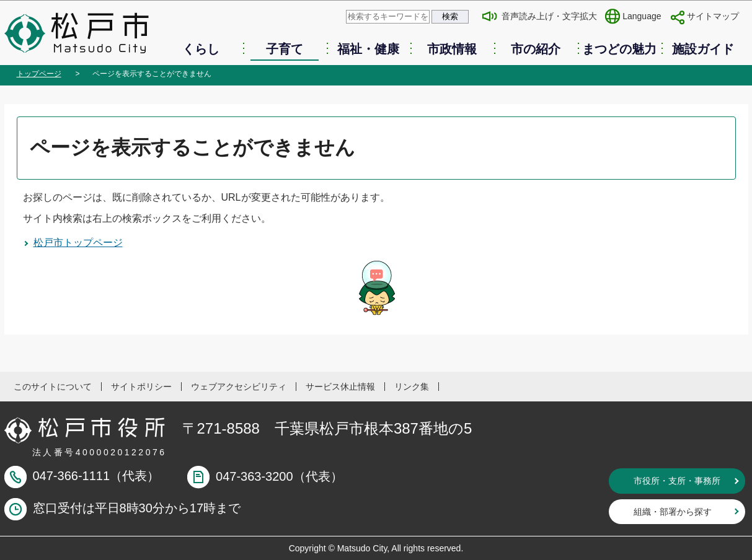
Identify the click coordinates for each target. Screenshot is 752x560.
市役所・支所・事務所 (677, 481)
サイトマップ (713, 16)
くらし (201, 49)
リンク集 (412, 387)
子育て (285, 49)
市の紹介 (536, 49)
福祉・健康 (368, 49)
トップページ (39, 74)
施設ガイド (703, 49)
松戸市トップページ (78, 243)
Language (642, 16)
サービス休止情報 (340, 387)
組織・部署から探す (673, 512)
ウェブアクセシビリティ (239, 387)
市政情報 (452, 49)
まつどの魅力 (619, 49)
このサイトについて (53, 387)
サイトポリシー (141, 387)
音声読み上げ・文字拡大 (549, 16)
